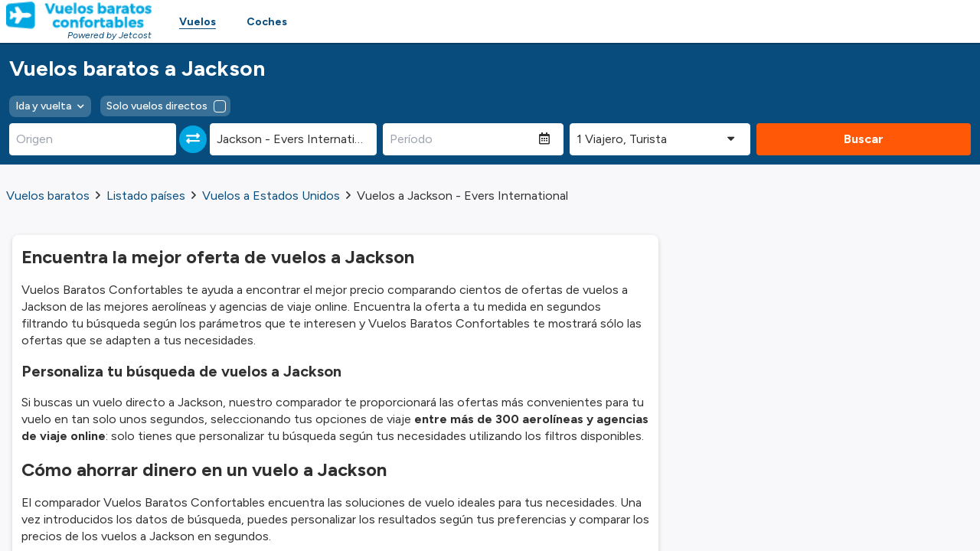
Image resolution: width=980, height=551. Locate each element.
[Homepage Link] (79, 15)
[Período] (461, 139)
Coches (267, 22)
